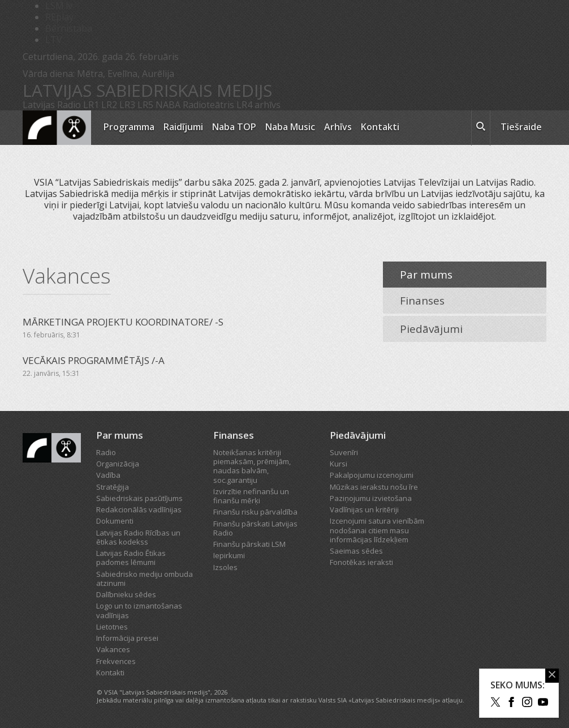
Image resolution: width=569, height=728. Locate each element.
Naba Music (290, 127)
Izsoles (225, 567)
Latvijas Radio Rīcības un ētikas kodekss (138, 537)
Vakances (113, 649)
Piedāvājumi (431, 329)
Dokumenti (115, 521)
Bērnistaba (69, 28)
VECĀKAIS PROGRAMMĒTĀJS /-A (94, 360)
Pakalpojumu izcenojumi (372, 475)
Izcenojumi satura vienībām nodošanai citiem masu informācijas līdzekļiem (377, 530)
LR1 (91, 105)
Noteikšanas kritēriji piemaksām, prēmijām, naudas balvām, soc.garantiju (252, 466)
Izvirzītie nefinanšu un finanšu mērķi (251, 496)
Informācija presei (127, 638)
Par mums (426, 275)
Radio (106, 452)
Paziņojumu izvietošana (371, 498)
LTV (54, 40)
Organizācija (118, 464)
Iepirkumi (229, 555)
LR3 (127, 105)
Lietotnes (112, 627)
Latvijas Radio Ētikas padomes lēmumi (131, 558)
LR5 (145, 105)
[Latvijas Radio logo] (57, 128)
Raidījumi (183, 127)
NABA (168, 105)
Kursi (339, 464)
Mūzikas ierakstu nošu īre (374, 487)
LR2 (109, 105)
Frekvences (116, 661)
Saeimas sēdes (356, 551)
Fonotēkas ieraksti (361, 562)
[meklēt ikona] (481, 128)
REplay (59, 17)
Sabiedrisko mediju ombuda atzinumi (145, 579)
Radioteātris (208, 105)
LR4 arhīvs (258, 105)
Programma (129, 127)
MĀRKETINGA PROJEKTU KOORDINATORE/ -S (123, 322)
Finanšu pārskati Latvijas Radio (255, 528)
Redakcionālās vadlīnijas (139, 509)
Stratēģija (113, 487)
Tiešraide (521, 127)
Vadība (108, 475)
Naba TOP (234, 127)
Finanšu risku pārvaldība (255, 512)
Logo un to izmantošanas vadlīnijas (139, 610)
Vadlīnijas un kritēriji (364, 509)
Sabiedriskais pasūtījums (139, 498)
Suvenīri (344, 452)
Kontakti (380, 127)
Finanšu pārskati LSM (249, 544)
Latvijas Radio (52, 105)
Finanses (422, 301)
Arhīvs (338, 127)
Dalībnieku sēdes (126, 594)
